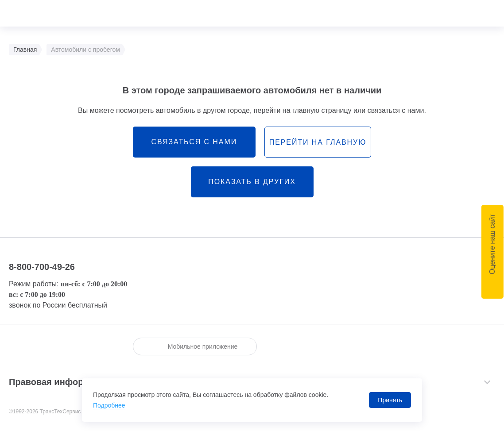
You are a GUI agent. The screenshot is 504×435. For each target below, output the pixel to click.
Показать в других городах (252, 188)
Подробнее (109, 405)
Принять (390, 400)
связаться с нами (194, 142)
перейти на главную (318, 142)
